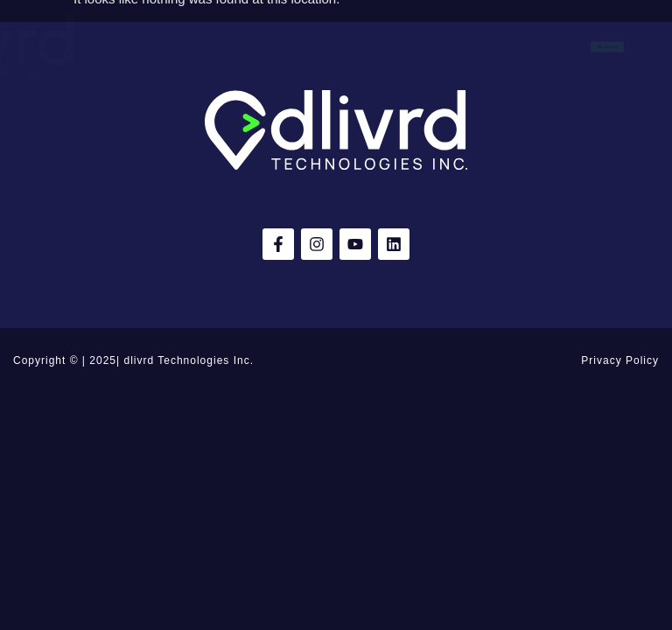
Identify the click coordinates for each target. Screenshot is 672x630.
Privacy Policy (620, 360)
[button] (19, 47)
